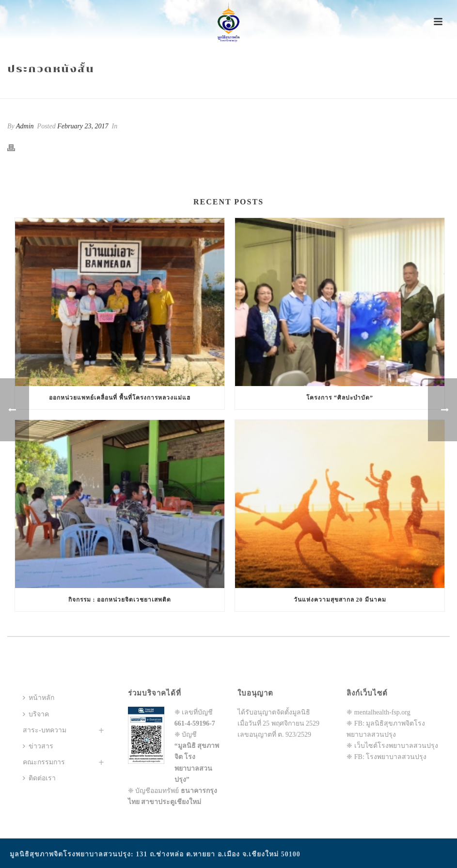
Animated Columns (368, 89)
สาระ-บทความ (45, 730)
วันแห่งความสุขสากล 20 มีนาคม (340, 600)
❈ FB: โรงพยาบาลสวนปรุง (386, 757)
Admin (25, 126)
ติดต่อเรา (39, 778)
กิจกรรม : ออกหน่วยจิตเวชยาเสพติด (120, 600)
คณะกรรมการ (44, 762)
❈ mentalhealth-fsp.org (378, 712)
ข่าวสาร (38, 746)
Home (325, 89)
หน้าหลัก (39, 698)
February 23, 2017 (83, 126)
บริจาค (36, 714)
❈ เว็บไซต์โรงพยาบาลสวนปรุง (392, 746)
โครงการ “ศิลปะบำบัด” (340, 398)
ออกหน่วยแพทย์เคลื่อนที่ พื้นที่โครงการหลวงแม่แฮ (120, 398)
